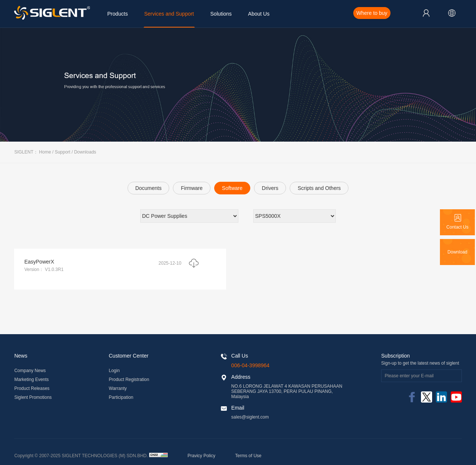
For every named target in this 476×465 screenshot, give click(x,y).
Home (45, 152)
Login (114, 371)
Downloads (85, 152)
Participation (121, 397)
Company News (30, 371)
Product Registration (129, 380)
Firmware (192, 188)
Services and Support (169, 14)
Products (117, 14)
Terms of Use (248, 456)
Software (232, 188)
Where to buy (372, 13)
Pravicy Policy (201, 456)
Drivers (270, 188)
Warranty (118, 388)
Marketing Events (31, 380)
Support (62, 152)
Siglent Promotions (33, 397)
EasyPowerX (39, 262)
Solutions (221, 14)
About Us (259, 14)
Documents (149, 188)
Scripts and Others (319, 188)
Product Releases (32, 388)
